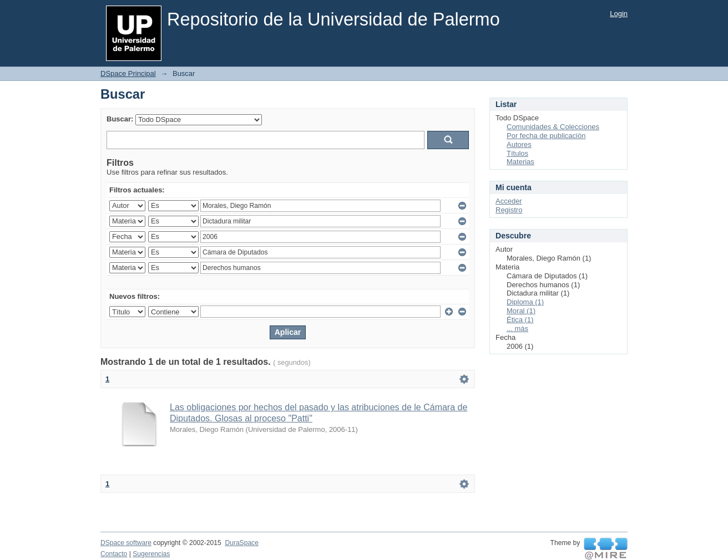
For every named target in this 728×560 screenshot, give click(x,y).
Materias (520, 162)
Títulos (517, 153)
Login (619, 14)
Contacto (114, 554)
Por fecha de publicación (546, 136)
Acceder (509, 201)
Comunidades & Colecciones (553, 127)
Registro (509, 210)
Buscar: (120, 119)
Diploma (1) (525, 302)
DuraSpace (241, 543)
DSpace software (126, 543)
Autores (519, 144)
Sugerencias (151, 554)
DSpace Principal (128, 73)
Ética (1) (520, 320)
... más (517, 329)
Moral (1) (521, 311)
